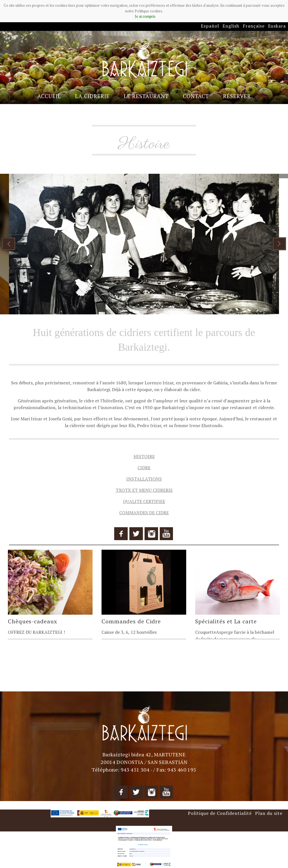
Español (210, 26)
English (231, 26)
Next (279, 244)
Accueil (49, 96)
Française (254, 26)
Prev (9, 244)
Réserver (237, 96)
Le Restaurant (146, 96)
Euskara (277, 26)
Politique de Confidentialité (220, 813)
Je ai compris (145, 16)
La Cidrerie (92, 96)
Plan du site (269, 813)
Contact (196, 96)
